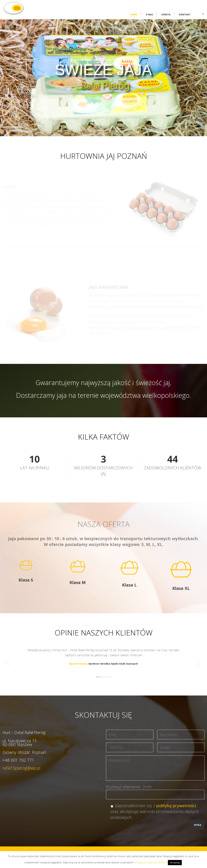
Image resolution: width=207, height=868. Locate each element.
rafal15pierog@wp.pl (21, 768)
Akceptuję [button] (175, 862)
